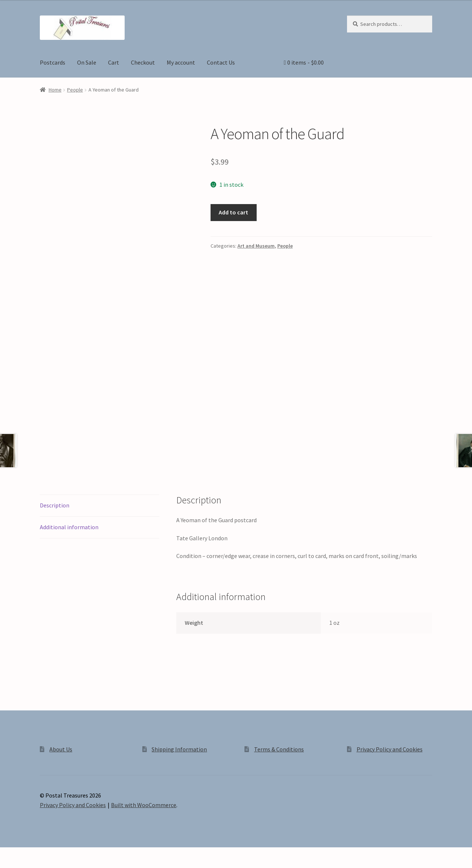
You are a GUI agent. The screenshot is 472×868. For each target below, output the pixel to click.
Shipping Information (179, 749)
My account (181, 62)
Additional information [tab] (69, 527)
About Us (61, 749)
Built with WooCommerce (144, 805)
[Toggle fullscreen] (26, 854)
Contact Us (221, 62)
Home (55, 90)
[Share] (44, 854)
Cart (114, 62)
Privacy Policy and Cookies (390, 749)
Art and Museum (256, 246)
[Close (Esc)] (62, 854)
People (75, 90)
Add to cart (233, 212)
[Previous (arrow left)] (8, 864)
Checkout (143, 62)
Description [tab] (55, 505)
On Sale (87, 62)
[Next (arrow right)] (26, 864)
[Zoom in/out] (8, 854)
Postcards (53, 62)
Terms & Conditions (279, 749)
